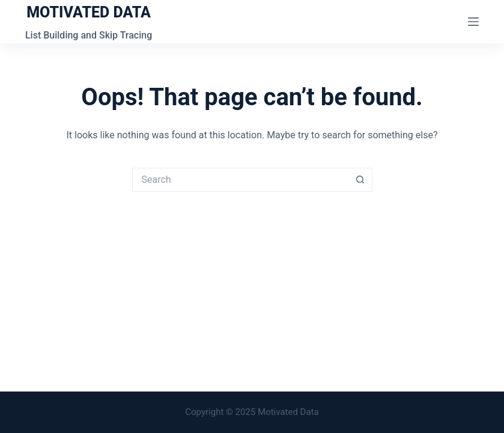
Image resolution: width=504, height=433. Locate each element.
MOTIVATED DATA (89, 12)
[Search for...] (240, 180)
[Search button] (360, 180)
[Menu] (473, 22)
